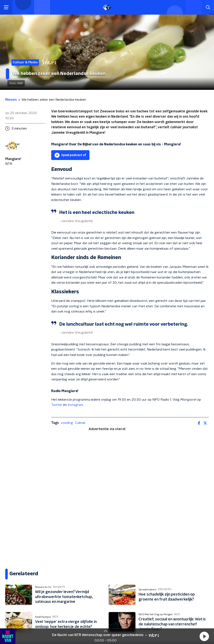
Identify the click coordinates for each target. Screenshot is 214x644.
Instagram (75, 405)
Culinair (80, 423)
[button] (204, 636)
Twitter (57, 405)
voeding (67, 423)
